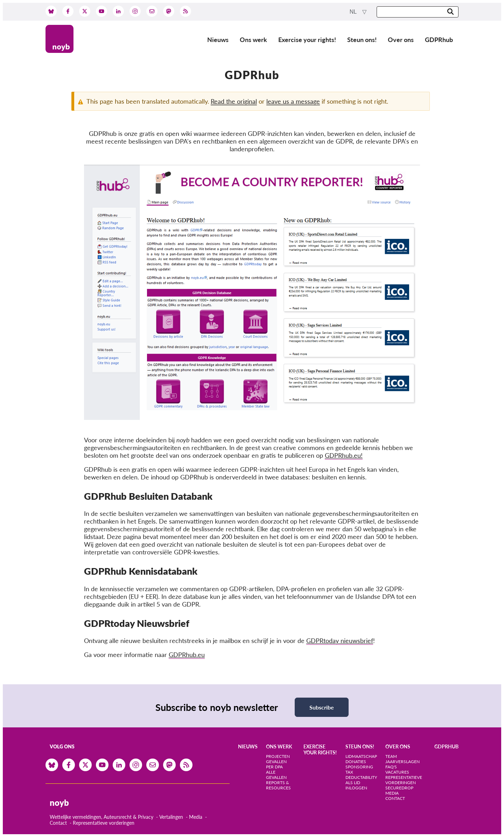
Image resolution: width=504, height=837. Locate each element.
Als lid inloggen (356, 785)
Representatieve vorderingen (104, 823)
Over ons (401, 40)
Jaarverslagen (402, 762)
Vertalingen (171, 817)
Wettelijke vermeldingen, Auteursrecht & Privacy (101, 817)
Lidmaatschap (361, 756)
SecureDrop (399, 788)
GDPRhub (439, 40)
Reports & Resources (278, 785)
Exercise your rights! (307, 40)
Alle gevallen (276, 775)
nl (354, 12)
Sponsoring (359, 767)
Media (196, 817)
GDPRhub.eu (187, 655)
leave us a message (293, 101)
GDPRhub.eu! (344, 455)
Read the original (234, 101)
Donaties (356, 762)
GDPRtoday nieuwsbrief (340, 641)
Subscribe (322, 707)
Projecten (278, 756)
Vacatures (397, 772)
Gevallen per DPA (276, 764)
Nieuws (218, 40)
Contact (58, 823)
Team (391, 756)
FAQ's (391, 767)
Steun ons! (362, 40)
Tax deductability (361, 775)
